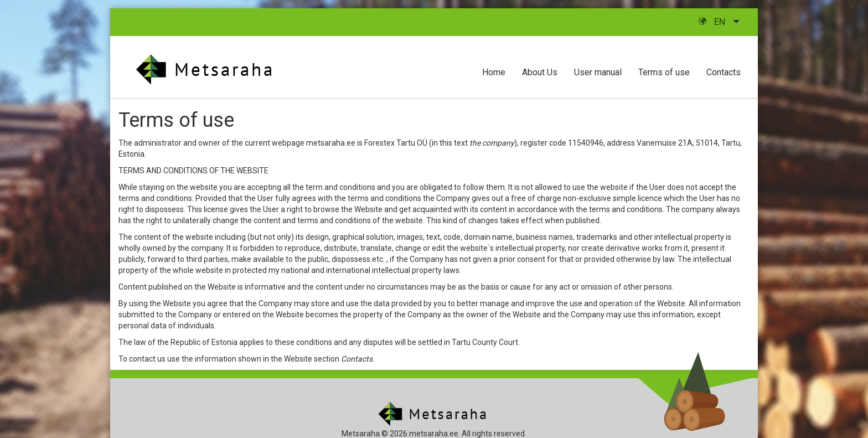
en (713, 22)
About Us (540, 72)
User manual (598, 72)
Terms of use (664, 72)
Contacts (724, 72)
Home (494, 72)
